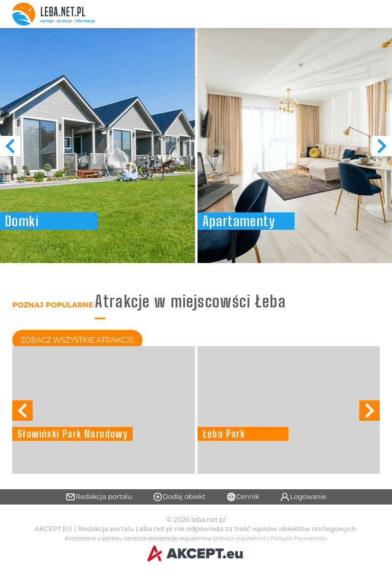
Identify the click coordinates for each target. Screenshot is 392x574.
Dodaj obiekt (179, 497)
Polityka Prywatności (299, 539)
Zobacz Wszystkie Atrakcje (77, 340)
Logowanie (303, 497)
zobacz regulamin (240, 539)
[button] (382, 146)
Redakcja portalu (99, 497)
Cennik (243, 497)
